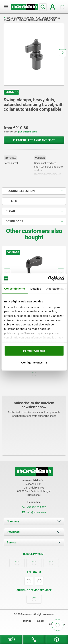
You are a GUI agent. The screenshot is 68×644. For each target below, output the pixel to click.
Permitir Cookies (34, 351)
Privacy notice (57, 624)
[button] (63, 53)
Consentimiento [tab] (15, 288)
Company (13, 521)
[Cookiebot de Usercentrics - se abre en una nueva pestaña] (48, 279)
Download (13, 532)
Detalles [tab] (36, 288)
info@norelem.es (34, 512)
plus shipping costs (28, 132)
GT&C (40, 621)
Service (12, 542)
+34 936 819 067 (34, 507)
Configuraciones (34, 362)
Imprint (27, 621)
